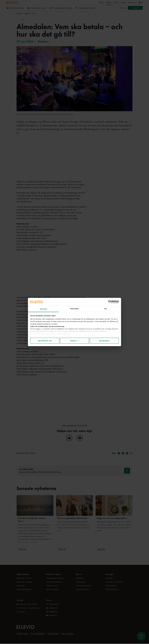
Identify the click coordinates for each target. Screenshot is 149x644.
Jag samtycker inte (45, 341)
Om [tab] (105, 309)
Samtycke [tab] (44, 309)
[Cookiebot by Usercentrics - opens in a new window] (110, 302)
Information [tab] (74, 309)
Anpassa (75, 341)
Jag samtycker (104, 341)
